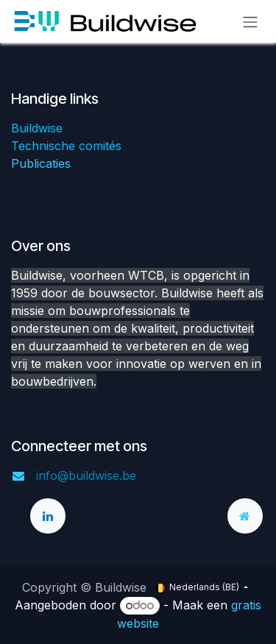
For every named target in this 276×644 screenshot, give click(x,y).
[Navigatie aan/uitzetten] (250, 21)
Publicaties (41, 163)
